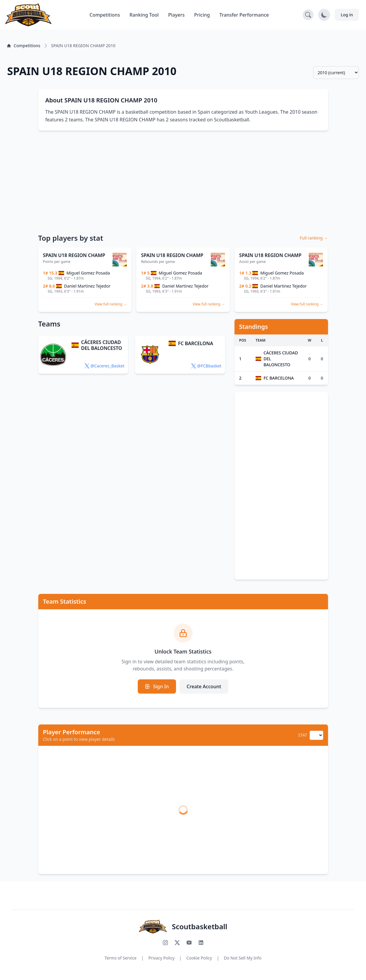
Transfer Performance (244, 15)
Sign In (157, 686)
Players (176, 15)
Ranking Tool (144, 15)
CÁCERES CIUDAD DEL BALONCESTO (102, 345)
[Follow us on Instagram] (165, 943)
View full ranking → (111, 304)
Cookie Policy (199, 958)
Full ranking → (314, 238)
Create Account (204, 686)
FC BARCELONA (196, 343)
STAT (302, 735)
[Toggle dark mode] (324, 15)
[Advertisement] (183, 182)
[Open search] (308, 15)
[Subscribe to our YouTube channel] (189, 943)
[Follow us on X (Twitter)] (177, 943)
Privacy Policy (161, 958)
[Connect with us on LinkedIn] (201, 943)
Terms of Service (121, 958)
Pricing (202, 15)
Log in (347, 15)
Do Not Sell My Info (243, 958)
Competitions (105, 15)
